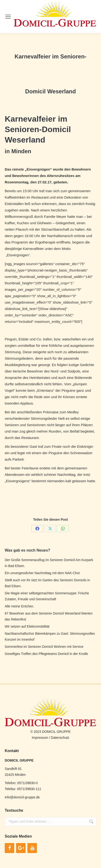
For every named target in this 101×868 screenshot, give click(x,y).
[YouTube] (32, 848)
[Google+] (21, 848)
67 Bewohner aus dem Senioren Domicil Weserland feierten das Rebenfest (49, 616)
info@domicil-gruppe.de (22, 797)
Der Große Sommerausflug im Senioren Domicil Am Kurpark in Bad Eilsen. (49, 563)
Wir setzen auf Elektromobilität (27, 626)
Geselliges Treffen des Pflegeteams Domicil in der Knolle (46, 654)
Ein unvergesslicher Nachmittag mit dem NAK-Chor (42, 573)
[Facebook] (9, 848)
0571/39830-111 (29, 789)
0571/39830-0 (27, 783)
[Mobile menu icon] (8, 17)
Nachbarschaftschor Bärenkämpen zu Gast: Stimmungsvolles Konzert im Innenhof (50, 637)
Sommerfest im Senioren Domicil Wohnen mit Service (44, 647)
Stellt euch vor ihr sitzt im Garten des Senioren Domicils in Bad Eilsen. (47, 583)
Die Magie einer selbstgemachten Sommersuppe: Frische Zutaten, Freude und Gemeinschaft (47, 596)
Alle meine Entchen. (20, 606)
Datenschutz (60, 738)
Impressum (40, 738)
